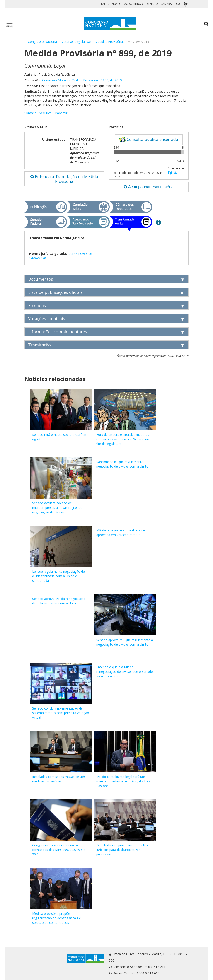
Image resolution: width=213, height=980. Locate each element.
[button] (170, 173)
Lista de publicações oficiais (55, 292)
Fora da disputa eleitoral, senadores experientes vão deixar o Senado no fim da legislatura (123, 439)
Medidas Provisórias (110, 42)
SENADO (152, 4)
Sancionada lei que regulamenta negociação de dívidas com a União (122, 464)
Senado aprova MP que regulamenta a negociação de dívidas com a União (125, 642)
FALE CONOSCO (111, 4)
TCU (177, 4)
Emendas (37, 305)
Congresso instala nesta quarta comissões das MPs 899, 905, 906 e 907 (59, 850)
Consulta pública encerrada (149, 140)
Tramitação (39, 345)
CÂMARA (166, 4)
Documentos (41, 279)
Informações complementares (58, 332)
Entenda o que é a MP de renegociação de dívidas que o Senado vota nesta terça (125, 672)
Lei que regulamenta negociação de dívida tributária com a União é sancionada (58, 576)
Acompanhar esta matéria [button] (149, 187)
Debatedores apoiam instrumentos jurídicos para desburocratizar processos (122, 850)
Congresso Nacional (43, 42)
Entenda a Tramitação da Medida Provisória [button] (64, 179)
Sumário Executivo (38, 113)
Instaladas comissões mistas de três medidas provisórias (59, 779)
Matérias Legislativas (76, 42)
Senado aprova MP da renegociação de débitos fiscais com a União (59, 601)
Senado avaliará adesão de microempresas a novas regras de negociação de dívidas (57, 508)
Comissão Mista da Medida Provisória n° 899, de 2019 (82, 80)
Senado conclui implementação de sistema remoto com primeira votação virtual (61, 713)
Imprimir (61, 113)
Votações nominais (47, 319)
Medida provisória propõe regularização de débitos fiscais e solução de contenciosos (57, 918)
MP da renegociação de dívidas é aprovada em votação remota (121, 532)
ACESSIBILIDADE (134, 4)
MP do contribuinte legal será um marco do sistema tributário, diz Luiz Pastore (123, 781)
